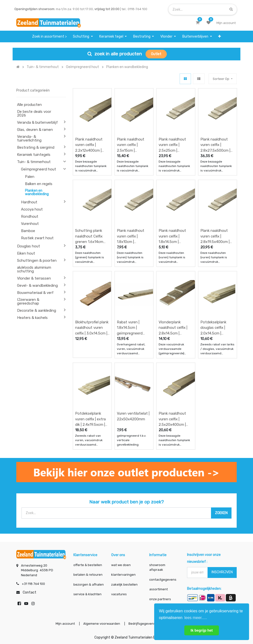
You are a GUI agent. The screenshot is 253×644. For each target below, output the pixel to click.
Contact (30, 592)
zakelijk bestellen (124, 584)
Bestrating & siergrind (36, 147)
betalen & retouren (88, 575)
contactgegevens (163, 580)
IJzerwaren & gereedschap (28, 301)
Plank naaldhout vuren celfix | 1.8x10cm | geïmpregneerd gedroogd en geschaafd (131, 236)
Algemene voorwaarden (102, 624)
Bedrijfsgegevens (142, 624)
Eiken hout (26, 253)
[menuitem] (49, 36)
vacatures (119, 594)
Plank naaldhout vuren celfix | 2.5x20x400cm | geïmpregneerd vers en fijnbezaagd (176, 419)
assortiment (158, 589)
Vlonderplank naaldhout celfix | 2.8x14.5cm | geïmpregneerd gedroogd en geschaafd (173, 328)
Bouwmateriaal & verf (35, 293)
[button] (220, 36)
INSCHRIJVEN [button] (222, 572)
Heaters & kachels (32, 318)
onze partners (160, 599)
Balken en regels (39, 184)
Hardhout (29, 202)
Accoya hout (32, 209)
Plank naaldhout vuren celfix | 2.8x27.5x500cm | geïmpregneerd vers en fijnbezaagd (217, 145)
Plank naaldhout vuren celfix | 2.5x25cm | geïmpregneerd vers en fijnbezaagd (176, 145)
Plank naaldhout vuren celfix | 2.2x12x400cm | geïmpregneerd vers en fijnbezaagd (92, 145)
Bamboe (28, 231)
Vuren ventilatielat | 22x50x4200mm (133, 416)
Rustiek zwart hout (37, 238)
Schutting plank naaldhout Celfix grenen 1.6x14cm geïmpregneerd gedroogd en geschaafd (89, 236)
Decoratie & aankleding (37, 310)
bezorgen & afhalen (89, 584)
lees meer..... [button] (196, 618)
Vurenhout (30, 224)
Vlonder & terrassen (34, 278)
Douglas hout (29, 246)
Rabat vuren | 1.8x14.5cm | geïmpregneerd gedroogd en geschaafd (130, 328)
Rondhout (30, 216)
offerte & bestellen (88, 565)
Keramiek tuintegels (34, 155)
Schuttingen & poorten (37, 261)
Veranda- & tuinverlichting (29, 138)
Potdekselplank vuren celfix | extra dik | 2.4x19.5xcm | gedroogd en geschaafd (90, 419)
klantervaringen (123, 575)
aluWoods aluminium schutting (34, 269)
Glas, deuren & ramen (35, 130)
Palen (30, 177)
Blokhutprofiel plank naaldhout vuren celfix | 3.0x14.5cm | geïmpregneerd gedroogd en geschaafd (92, 328)
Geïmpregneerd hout (39, 169)
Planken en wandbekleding (37, 192)
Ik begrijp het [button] (202, 630)
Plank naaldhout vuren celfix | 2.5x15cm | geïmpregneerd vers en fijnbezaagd (134, 145)
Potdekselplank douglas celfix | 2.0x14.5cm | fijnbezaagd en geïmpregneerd (213, 328)
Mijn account (65, 624)
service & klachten (87, 594)
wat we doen (121, 565)
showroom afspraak (157, 567)
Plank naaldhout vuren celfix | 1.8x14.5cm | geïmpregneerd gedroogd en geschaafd (172, 236)
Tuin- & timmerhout (34, 162)
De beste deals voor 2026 (34, 113)
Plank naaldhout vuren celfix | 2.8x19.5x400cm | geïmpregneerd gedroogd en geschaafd (215, 236)
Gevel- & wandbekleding (37, 286)
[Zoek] (231, 9)
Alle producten (29, 105)
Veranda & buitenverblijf (37, 122)
